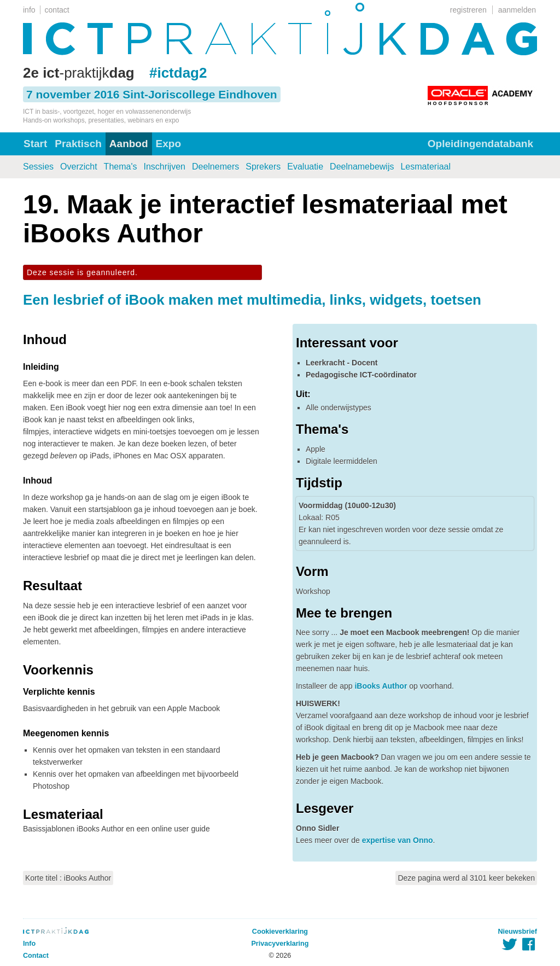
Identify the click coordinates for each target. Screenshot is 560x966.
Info (29, 944)
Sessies (38, 167)
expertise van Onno (398, 840)
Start (35, 144)
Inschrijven (164, 167)
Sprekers (263, 167)
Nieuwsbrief (518, 932)
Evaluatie (305, 167)
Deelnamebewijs (362, 167)
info (29, 10)
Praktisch (78, 144)
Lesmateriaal (425, 167)
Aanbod (129, 144)
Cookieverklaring (280, 932)
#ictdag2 (178, 73)
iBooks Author (381, 686)
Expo (168, 144)
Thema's (121, 167)
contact (57, 10)
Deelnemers (215, 167)
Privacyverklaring (280, 944)
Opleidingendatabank (480, 144)
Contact (36, 956)
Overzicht (79, 167)
